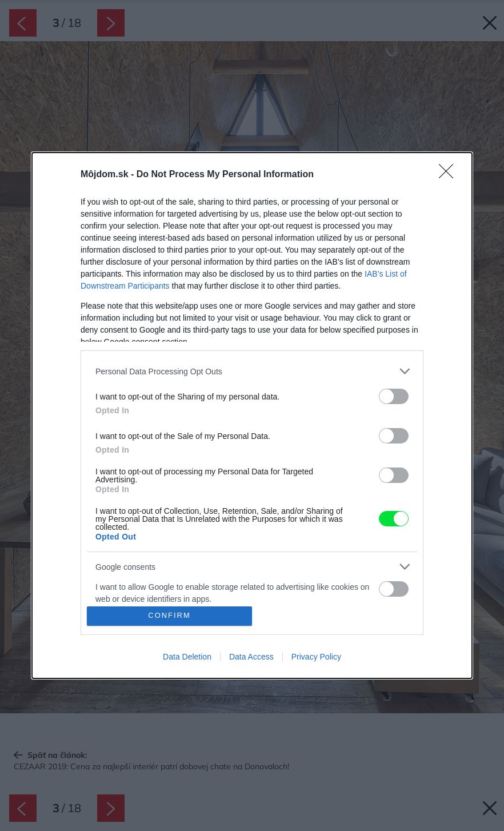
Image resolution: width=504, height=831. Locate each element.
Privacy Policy (316, 657)
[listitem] (252, 371)
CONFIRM (169, 616)
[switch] (394, 396)
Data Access (251, 657)
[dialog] (252, 415)
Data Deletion (187, 657)
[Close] (450, 175)
